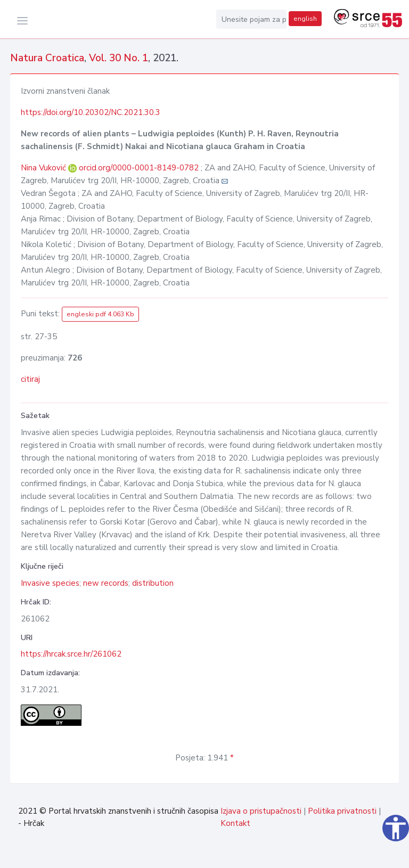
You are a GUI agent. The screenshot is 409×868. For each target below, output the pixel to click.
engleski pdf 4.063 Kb (100, 314)
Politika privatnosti (342, 811)
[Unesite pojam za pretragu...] (251, 19)
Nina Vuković (44, 168)
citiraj (30, 379)
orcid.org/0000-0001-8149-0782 (139, 168)
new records (106, 583)
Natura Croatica (47, 58)
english (305, 19)
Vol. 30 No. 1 (118, 58)
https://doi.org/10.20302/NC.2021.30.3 (91, 112)
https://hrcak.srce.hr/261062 (71, 654)
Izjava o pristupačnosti (261, 811)
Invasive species (50, 583)
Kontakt (235, 823)
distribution (153, 583)
